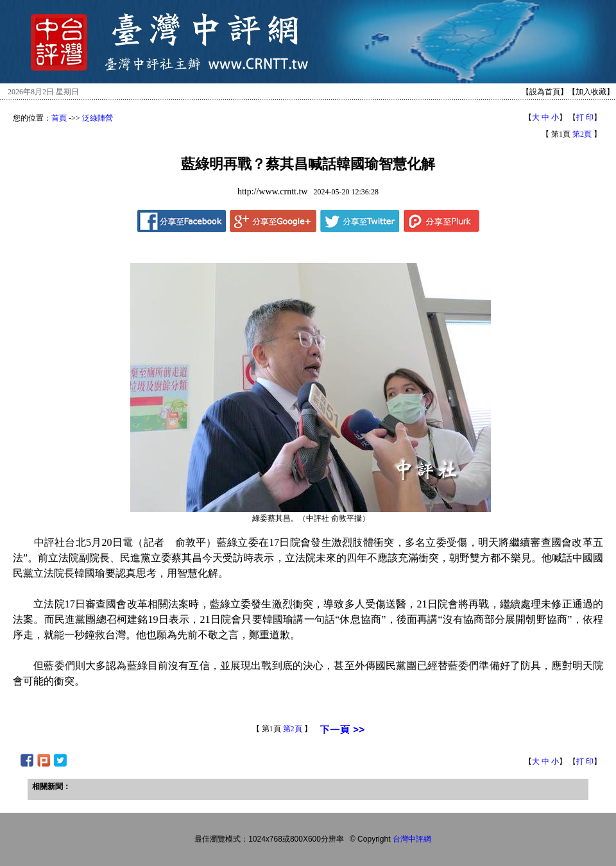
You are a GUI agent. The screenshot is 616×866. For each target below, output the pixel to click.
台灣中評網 (412, 839)
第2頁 (582, 134)
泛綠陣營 (98, 118)
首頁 (59, 118)
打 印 (585, 117)
